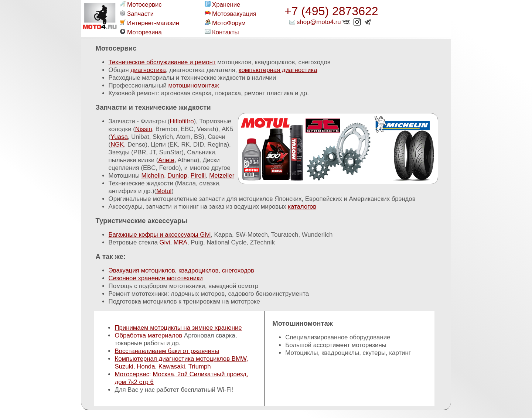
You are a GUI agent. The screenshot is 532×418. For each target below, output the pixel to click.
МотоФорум (225, 23)
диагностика (148, 70)
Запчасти (137, 14)
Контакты (222, 32)
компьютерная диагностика (278, 70)
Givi (165, 242)
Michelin (153, 176)
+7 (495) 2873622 (331, 11)
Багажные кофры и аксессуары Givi (160, 235)
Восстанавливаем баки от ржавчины (167, 351)
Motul (164, 191)
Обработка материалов (148, 335)
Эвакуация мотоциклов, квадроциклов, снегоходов (181, 270)
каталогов (302, 207)
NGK (117, 145)
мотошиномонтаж (193, 85)
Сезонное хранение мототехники (156, 278)
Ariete (166, 160)
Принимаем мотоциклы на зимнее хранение (178, 328)
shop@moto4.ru (319, 22)
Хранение (222, 4)
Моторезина (141, 32)
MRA (180, 242)
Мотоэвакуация (231, 14)
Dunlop (177, 176)
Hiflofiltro (182, 121)
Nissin (144, 129)
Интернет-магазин (149, 23)
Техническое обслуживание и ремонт (162, 62)
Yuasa (119, 137)
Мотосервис (141, 4)
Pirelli (198, 176)
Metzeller (222, 176)
